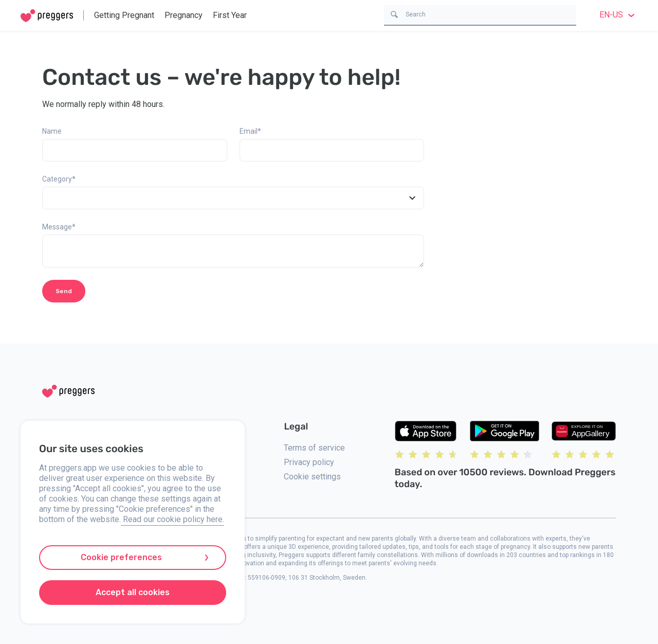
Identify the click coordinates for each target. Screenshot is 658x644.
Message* (59, 227)
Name (52, 131)
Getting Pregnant (124, 15)
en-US (618, 15)
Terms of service (314, 448)
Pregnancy (184, 15)
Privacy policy (309, 462)
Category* (59, 179)
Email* (250, 131)
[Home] (47, 16)
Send (64, 291)
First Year (230, 15)
